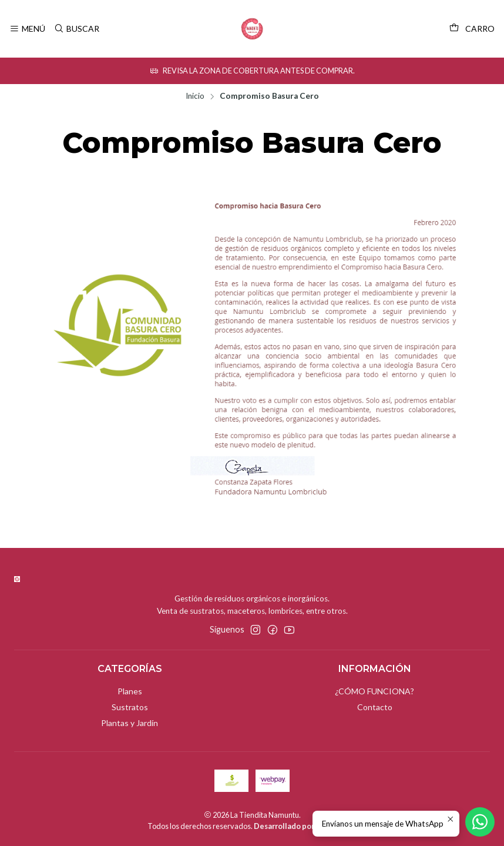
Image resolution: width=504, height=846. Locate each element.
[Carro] (472, 29)
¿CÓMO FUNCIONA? (374, 691)
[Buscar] (76, 29)
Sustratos (130, 707)
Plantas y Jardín (130, 723)
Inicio (195, 96)
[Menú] (27, 29)
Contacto (375, 707)
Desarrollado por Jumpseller (304, 826)
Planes (130, 691)
